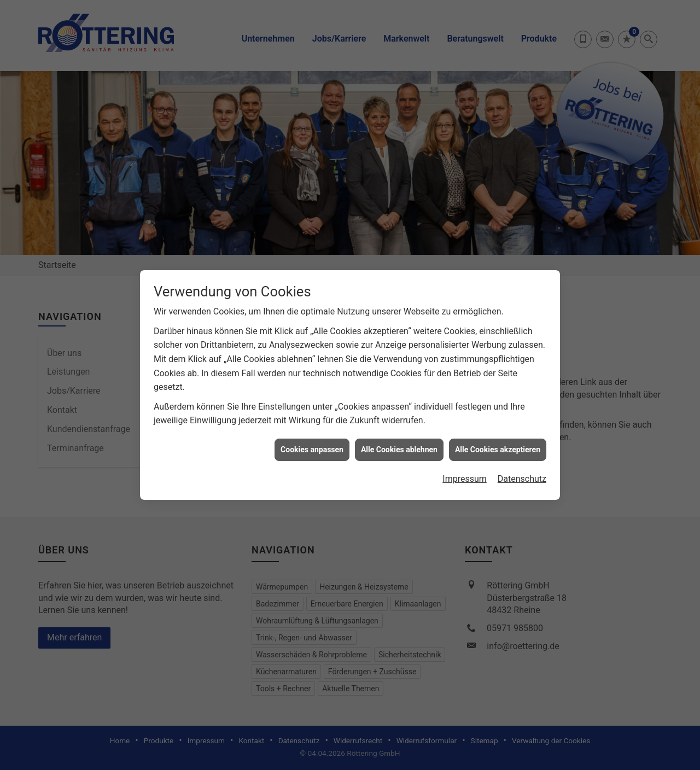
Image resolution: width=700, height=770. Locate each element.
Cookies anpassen (312, 439)
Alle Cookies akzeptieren (498, 439)
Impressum (465, 468)
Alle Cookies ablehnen (399, 439)
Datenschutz (522, 468)
